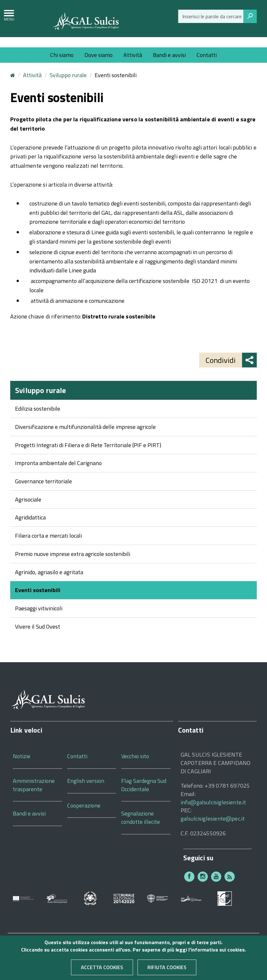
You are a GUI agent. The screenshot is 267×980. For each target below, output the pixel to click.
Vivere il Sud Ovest (38, 635)
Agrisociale (28, 508)
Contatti (207, 55)
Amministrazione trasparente (34, 794)
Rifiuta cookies (167, 968)
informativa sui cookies (218, 951)
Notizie (22, 765)
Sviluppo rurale (68, 84)
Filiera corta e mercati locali (48, 544)
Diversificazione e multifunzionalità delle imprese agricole (85, 435)
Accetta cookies (102, 968)
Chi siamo (62, 55)
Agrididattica (30, 526)
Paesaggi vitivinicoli (39, 617)
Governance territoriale (43, 490)
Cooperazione (84, 814)
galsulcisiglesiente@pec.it (213, 827)
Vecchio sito (135, 765)
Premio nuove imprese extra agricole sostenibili (73, 562)
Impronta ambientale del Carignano (58, 472)
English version (86, 789)
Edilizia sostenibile (38, 417)
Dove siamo (98, 55)
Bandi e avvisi (169, 55)
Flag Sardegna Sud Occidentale (144, 794)
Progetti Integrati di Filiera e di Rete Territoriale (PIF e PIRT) (88, 453)
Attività (133, 55)
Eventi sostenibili (38, 599)
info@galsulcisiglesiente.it (213, 811)
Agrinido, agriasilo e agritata (49, 580)
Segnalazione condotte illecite (141, 826)
